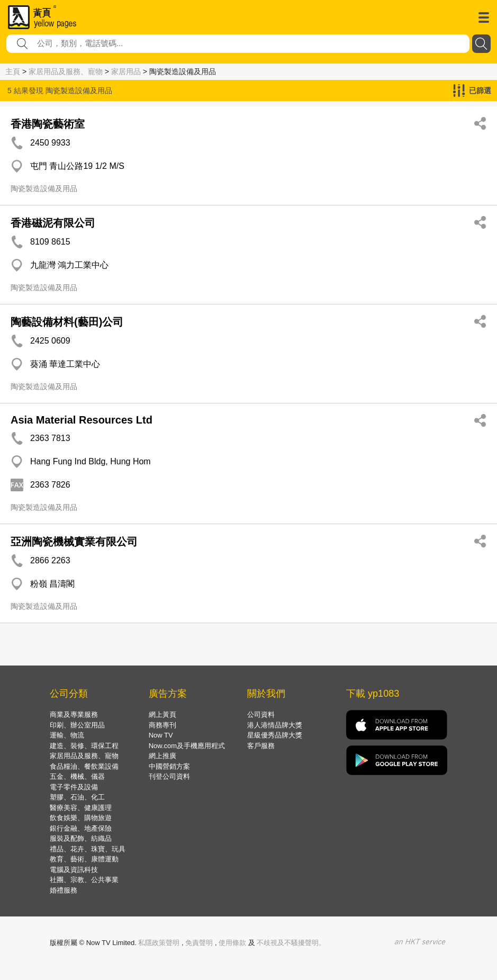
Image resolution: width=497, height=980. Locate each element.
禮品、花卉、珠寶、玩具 (88, 849)
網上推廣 (162, 756)
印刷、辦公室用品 (77, 725)
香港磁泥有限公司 (53, 223)
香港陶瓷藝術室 (48, 124)
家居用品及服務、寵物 (66, 71)
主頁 (13, 71)
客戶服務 (261, 746)
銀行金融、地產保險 (81, 828)
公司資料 (261, 714)
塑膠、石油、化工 (77, 797)
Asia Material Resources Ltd (82, 420)
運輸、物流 (67, 735)
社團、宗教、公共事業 (84, 880)
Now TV (161, 735)
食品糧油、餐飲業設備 (84, 766)
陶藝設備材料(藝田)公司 (67, 322)
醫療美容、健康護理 (81, 808)
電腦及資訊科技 (74, 870)
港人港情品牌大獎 (275, 725)
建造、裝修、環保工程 (84, 746)
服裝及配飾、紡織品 (81, 838)
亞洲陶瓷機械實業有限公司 (74, 542)
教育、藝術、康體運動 (84, 859)
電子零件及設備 (74, 787)
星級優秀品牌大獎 (275, 735)
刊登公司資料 (169, 776)
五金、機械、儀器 (77, 776)
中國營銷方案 (169, 766)
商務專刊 (162, 725)
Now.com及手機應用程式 (187, 746)
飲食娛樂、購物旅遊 (81, 818)
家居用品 (126, 71)
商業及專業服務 (74, 714)
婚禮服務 (64, 890)
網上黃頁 (162, 714)
